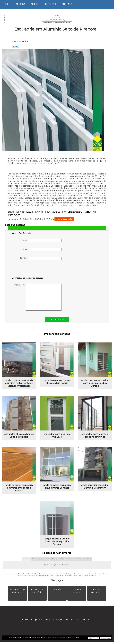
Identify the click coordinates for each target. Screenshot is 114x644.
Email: (42, 249)
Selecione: (26, 559)
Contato (67, 4)
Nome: (42, 240)
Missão (35, 4)
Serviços (51, 4)
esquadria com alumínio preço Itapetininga (95, 435)
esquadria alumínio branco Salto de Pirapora (19, 435)
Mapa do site (84, 620)
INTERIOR (50, 559)
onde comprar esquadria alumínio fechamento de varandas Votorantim (19, 383)
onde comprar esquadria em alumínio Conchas (57, 486)
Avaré (34, 559)
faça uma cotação (64, 219)
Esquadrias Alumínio (37, 591)
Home (5, 4)
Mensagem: (38, 297)
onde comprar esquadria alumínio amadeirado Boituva (19, 488)
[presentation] (27, 269)
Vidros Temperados (97, 591)
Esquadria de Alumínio (17, 591)
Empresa (20, 4)
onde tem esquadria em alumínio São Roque (57, 382)
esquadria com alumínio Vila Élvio (57, 435)
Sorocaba (69, 559)
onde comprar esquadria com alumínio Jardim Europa (95, 383)
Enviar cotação (57, 320)
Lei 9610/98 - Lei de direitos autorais (85, 576)
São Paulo (87, 559)
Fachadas (57, 590)
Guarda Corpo (77, 591)
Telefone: (41, 258)
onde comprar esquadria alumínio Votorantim (95, 486)
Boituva (41, 559)
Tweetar (16, 47)
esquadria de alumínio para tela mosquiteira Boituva (57, 541)
